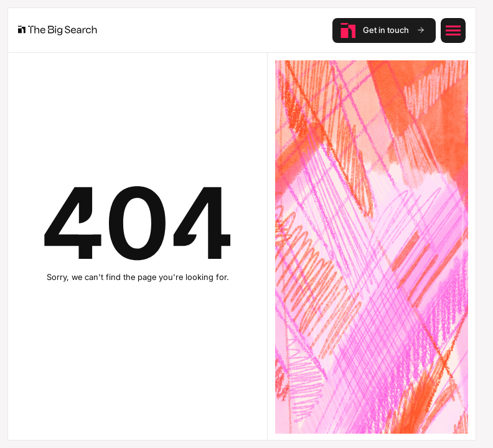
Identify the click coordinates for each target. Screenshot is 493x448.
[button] (453, 30)
